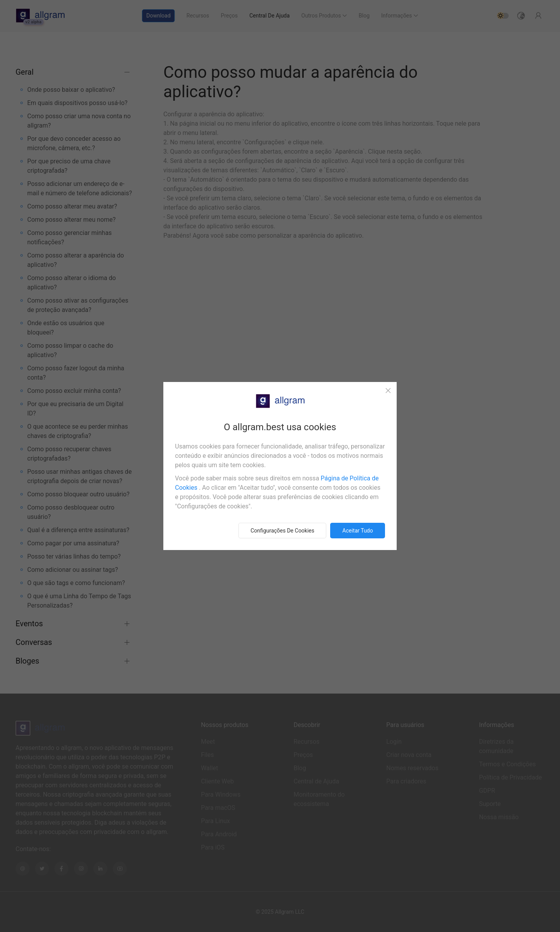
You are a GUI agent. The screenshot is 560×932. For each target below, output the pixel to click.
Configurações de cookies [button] (282, 531)
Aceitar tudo (358, 531)
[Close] (388, 391)
